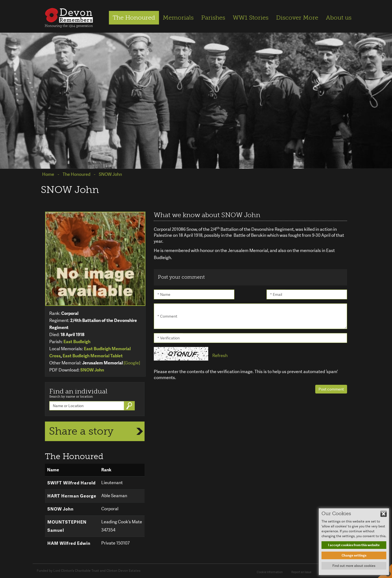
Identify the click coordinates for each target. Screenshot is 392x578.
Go (130, 406)
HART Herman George (72, 496)
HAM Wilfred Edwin (69, 543)
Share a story (81, 431)
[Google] (132, 363)
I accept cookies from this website (354, 545)
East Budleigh (77, 342)
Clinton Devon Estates (123, 571)
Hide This (384, 514)
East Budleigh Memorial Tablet (93, 356)
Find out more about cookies (354, 566)
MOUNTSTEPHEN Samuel (67, 526)
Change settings (354, 555)
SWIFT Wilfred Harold (71, 483)
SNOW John (92, 370)
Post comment (331, 389)
